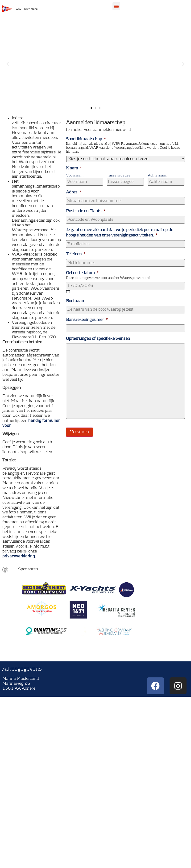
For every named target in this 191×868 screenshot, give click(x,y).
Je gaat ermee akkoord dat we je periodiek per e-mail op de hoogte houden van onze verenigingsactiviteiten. (120, 233)
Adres (74, 192)
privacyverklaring (19, 556)
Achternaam (158, 175)
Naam (74, 168)
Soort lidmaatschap (86, 139)
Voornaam (75, 175)
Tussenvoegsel (119, 175)
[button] (116, 6)
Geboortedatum (82, 273)
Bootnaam (76, 301)
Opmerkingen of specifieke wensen (98, 339)
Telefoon (76, 254)
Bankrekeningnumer (87, 320)
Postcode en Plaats (86, 211)
